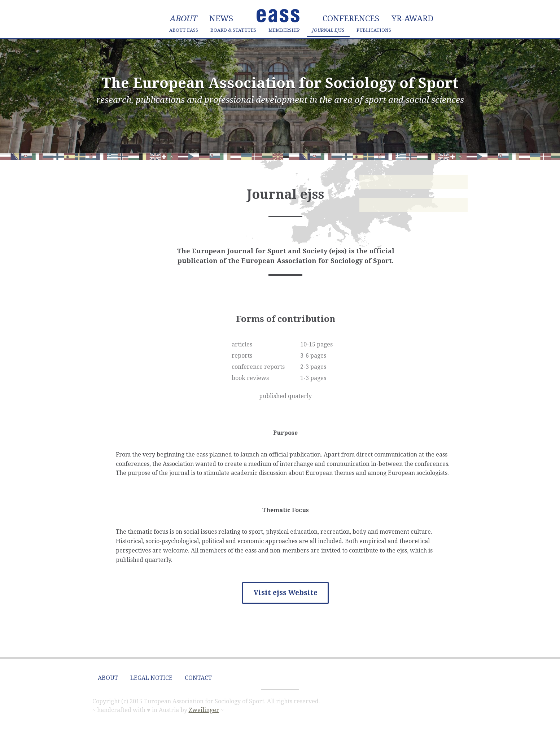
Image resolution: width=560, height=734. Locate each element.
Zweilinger (204, 710)
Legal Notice (151, 678)
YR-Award (412, 19)
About (183, 19)
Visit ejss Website (286, 593)
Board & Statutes (233, 30)
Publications (374, 30)
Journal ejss (328, 30)
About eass (184, 30)
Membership (284, 30)
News (221, 19)
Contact (198, 678)
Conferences (351, 19)
